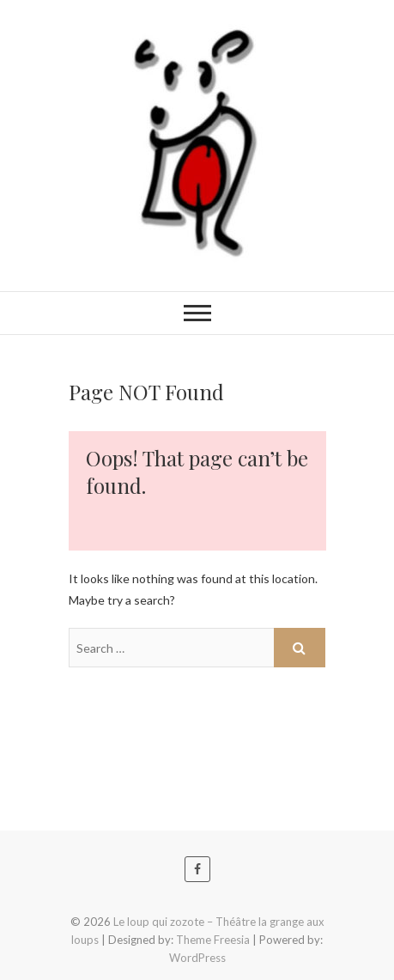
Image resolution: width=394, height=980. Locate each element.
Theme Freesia (213, 940)
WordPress (197, 958)
